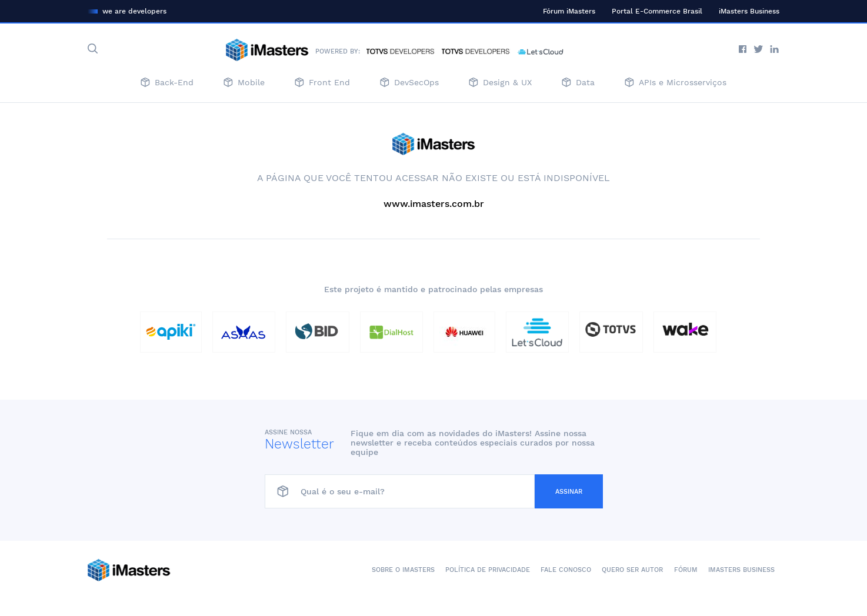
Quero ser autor (632, 570)
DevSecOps (409, 83)
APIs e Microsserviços (676, 83)
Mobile (244, 83)
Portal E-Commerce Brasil (657, 11)
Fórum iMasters (569, 11)
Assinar (569, 492)
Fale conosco (566, 570)
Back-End (167, 83)
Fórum (686, 570)
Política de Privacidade (488, 570)
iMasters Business (749, 11)
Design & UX (500, 83)
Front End (322, 83)
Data (578, 83)
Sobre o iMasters (403, 570)
